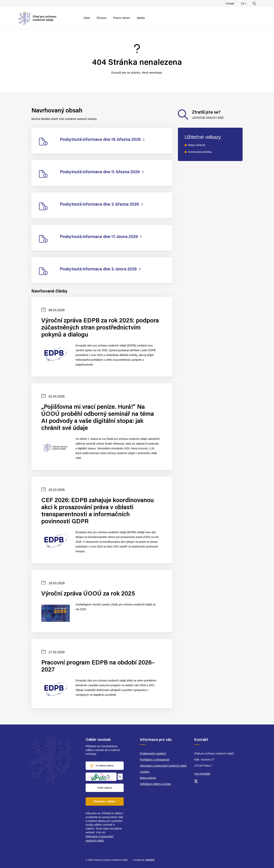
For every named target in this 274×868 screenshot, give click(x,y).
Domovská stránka (200, 152)
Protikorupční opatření (153, 753)
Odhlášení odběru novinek (155, 784)
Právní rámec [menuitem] (121, 18)
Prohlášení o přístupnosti (155, 760)
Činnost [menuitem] (102, 18)
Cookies (145, 772)
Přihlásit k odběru (105, 801)
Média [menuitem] (141, 18)
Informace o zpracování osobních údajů (163, 766)
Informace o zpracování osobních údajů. (100, 838)
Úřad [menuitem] (87, 18)
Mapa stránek (197, 145)
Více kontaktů (202, 774)
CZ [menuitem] (244, 4)
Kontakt (230, 4)
